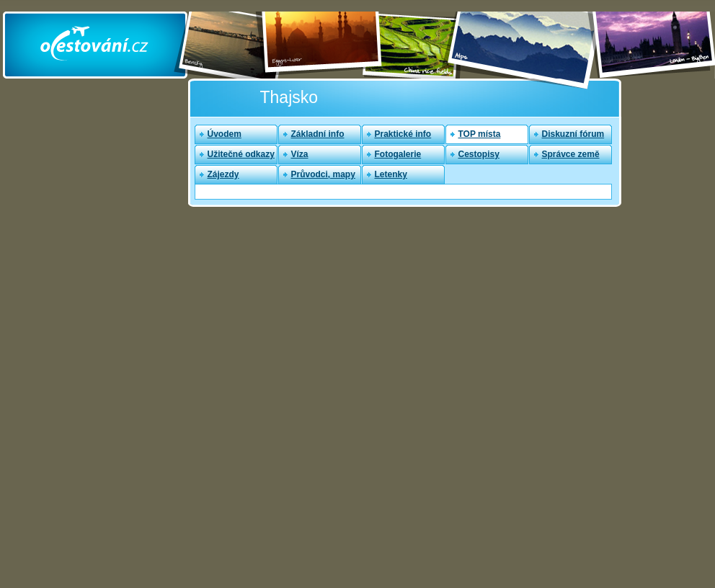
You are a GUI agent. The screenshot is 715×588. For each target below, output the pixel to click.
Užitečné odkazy (241, 154)
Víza (300, 154)
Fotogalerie (398, 154)
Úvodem (225, 134)
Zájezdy (223, 174)
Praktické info (403, 134)
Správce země (571, 154)
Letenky (391, 174)
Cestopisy (479, 154)
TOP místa (480, 134)
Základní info (318, 134)
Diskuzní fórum (573, 134)
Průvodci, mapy (323, 174)
